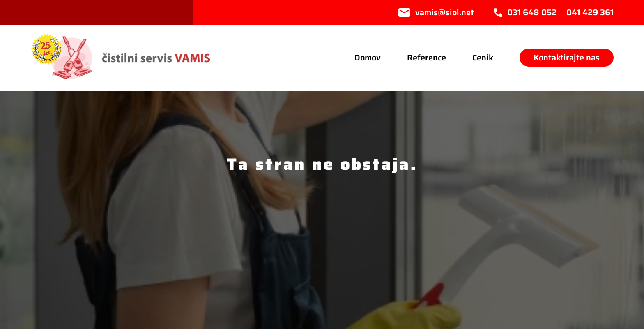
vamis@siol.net (445, 12)
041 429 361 (590, 12)
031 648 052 (532, 12)
